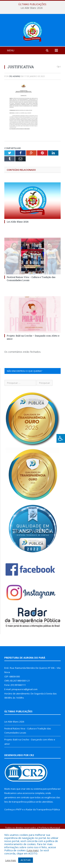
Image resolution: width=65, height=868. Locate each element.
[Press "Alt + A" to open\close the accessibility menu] (61, 438)
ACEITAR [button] (26, 860)
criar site (25, 809)
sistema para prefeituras (47, 809)
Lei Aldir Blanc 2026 (32, 8)
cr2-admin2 (15, 97)
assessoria (28, 813)
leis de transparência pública (20, 822)
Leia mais (33, 850)
